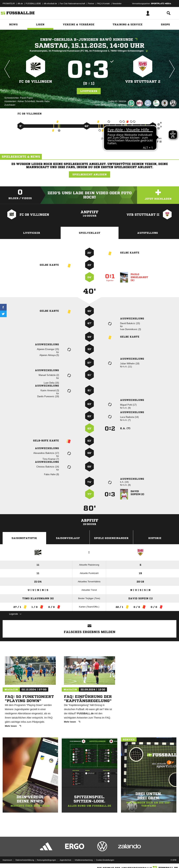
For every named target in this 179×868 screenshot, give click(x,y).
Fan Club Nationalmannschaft (72, 3)
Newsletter (117, 3)
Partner (91, 3)
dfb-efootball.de (50, 3)
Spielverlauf (90, 233)
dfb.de (20, 3)
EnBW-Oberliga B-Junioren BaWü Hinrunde (90, 40)
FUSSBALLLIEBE (33, 3)
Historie (155, 538)
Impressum (7, 860)
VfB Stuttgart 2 (143, 82)
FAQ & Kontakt (103, 3)
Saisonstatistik (24, 538)
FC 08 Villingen (36, 82)
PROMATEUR (9, 3)
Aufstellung (148, 233)
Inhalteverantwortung (84, 860)
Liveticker (89, 91)
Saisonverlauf (68, 538)
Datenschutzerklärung (25, 860)
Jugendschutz (65, 860)
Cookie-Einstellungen (105, 860)
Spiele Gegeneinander (111, 538)
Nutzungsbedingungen (46, 860)
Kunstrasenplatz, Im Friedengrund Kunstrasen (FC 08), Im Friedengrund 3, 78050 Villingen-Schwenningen (89, 51)
